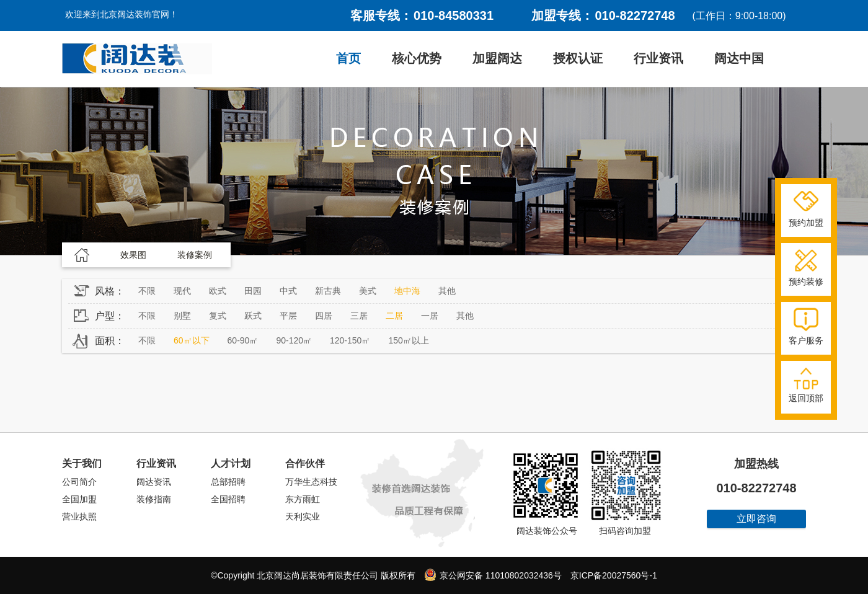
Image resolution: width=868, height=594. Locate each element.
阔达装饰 (137, 59)
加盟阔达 (497, 58)
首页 (348, 58)
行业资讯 (658, 58)
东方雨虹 (303, 499)
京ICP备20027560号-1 (614, 575)
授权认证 (578, 58)
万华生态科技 (311, 482)
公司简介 (79, 482)
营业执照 (79, 516)
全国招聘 (228, 499)
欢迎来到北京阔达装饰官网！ (122, 14)
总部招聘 (228, 482)
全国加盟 (79, 499)
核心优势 (417, 58)
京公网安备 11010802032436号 (493, 575)
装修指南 (154, 499)
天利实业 (303, 516)
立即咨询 (756, 519)
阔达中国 (739, 58)
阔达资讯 (154, 482)
